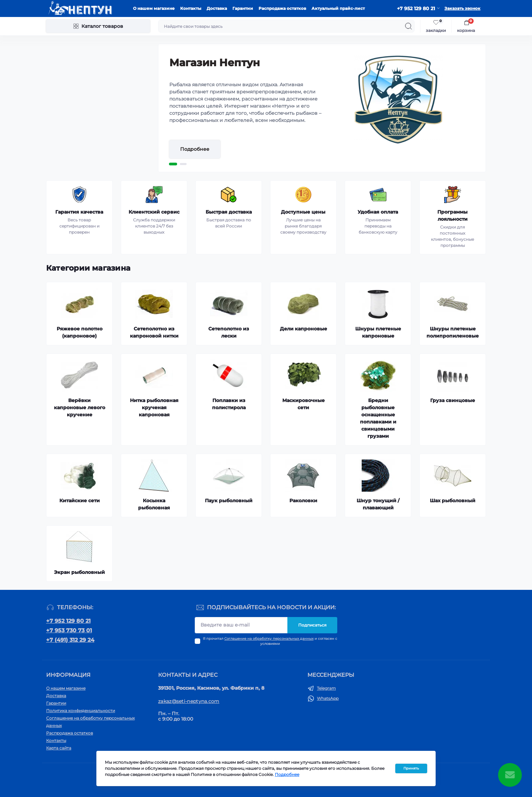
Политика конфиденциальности (81, 711)
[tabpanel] (322, 108)
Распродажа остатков (282, 8)
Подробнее (195, 149)
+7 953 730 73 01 (69, 630)
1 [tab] (173, 164)
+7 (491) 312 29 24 (70, 640)
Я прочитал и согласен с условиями (270, 641)
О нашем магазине (154, 8)
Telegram (326, 688)
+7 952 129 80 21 (68, 621)
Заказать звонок (462, 8)
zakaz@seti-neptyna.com (189, 701)
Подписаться (312, 625)
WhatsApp (328, 698)
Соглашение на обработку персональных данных (269, 639)
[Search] (408, 26)
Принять (411, 771)
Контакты (191, 8)
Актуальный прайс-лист (338, 8)
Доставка (217, 8)
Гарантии (243, 8)
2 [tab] (183, 164)
